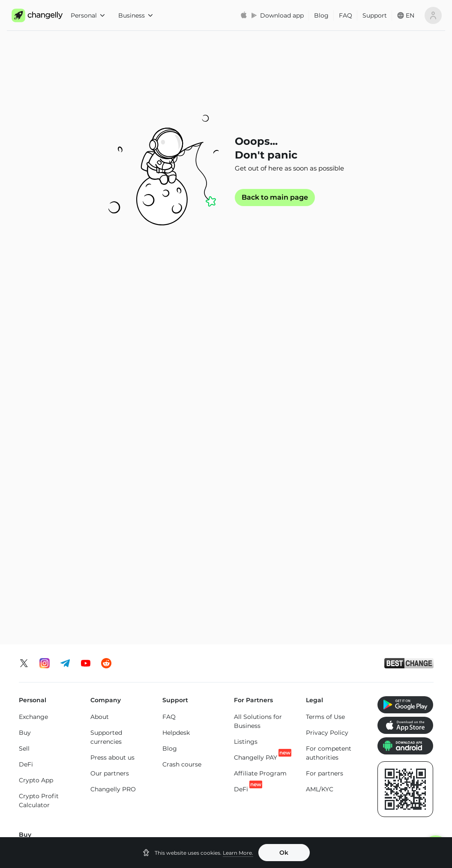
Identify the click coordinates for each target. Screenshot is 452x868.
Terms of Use (325, 382)
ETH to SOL (201, 698)
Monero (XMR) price (49, 785)
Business (135, 15)
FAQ (346, 15)
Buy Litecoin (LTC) (46, 557)
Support (375, 15)
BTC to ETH (119, 668)
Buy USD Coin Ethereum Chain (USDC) (329, 524)
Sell (24, 413)
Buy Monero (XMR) (118, 531)
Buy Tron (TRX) (184, 515)
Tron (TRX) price (333, 793)
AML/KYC (320, 454)
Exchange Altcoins (46, 727)
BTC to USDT (121, 652)
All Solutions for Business (258, 386)
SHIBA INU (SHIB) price (404, 797)
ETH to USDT (204, 667)
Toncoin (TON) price (399, 772)
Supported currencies (106, 402)
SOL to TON (368, 651)
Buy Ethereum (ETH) (41, 537)
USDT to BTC (287, 651)
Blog (321, 15)
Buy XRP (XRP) (112, 515)
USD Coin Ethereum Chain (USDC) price (195, 777)
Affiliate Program (260, 438)
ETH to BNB (202, 682)
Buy (25, 398)
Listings (246, 407)
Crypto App (36, 445)
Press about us (112, 422)
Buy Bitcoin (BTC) (46, 516)
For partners (325, 438)
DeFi (26, 429)
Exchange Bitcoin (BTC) (45, 657)
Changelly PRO (113, 454)
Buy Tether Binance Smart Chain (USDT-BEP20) (256, 596)
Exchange (33, 382)
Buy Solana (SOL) (116, 547)
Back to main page (275, 198)
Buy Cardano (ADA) (324, 553)
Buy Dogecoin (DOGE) (397, 544)
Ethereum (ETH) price (51, 769)
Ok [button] (284, 853)
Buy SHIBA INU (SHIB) (399, 519)
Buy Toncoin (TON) (190, 531)
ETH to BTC (201, 651)
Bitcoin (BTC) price (122, 772)
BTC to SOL (119, 700)
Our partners (110, 438)
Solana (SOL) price (268, 793)
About (100, 382)
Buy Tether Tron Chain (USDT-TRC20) (257, 558)
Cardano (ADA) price (331, 772)
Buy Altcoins (395, 565)
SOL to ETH (367, 682)
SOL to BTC (367, 667)
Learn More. (238, 853)
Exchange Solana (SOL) (44, 706)
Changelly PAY (256, 422)
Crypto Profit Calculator (39, 465)
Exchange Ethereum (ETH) (49, 681)
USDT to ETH (286, 698)
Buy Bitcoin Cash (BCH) (330, 578)
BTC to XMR (120, 684)
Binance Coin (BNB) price (260, 772)
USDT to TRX (286, 682)
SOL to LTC (367, 698)
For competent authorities (329, 418)
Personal (88, 15)
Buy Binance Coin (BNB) (188, 551)
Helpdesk (176, 398)
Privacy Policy (327, 398)
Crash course (182, 429)
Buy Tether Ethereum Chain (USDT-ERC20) (257, 524)
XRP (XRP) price (126, 793)
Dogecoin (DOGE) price (198, 806)
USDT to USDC (289, 667)
